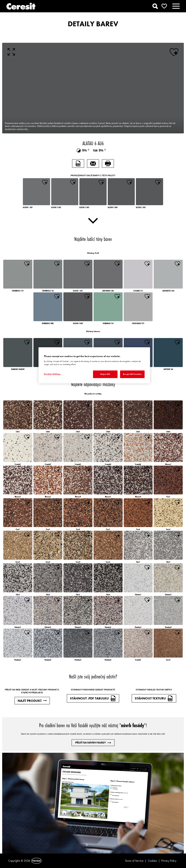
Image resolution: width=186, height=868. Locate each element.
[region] (94, 365)
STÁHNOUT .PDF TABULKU (93, 698)
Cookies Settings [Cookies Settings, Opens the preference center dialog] (52, 374)
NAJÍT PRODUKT (32, 701)
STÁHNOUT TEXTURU (154, 698)
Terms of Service (134, 861)
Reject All (105, 374)
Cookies (152, 861)
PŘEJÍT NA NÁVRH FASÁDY (93, 743)
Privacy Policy (169, 861)
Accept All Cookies (132, 374)
